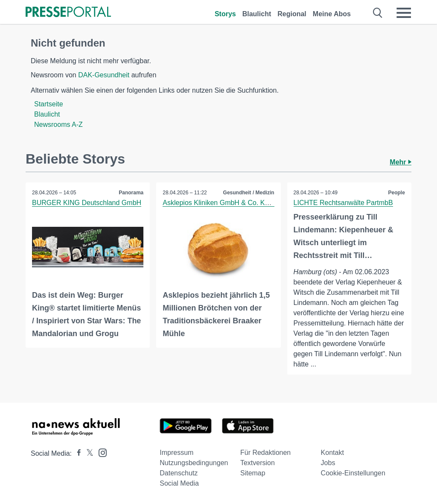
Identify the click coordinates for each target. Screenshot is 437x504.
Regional (292, 14)
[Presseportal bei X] (87, 453)
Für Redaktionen (265, 453)
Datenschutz (179, 473)
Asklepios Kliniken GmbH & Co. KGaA (220, 203)
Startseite (49, 104)
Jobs (328, 463)
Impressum (176, 453)
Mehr (401, 162)
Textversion (258, 463)
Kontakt (332, 453)
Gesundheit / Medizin (249, 193)
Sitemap (253, 473)
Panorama (131, 193)
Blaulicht (257, 14)
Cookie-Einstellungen (353, 473)
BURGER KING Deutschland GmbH (87, 203)
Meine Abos (332, 14)
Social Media (179, 483)
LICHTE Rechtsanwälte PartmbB (343, 203)
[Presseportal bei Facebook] (76, 453)
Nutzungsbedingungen (194, 463)
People (397, 193)
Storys (225, 14)
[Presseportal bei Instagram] (100, 452)
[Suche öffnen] (378, 13)
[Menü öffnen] (404, 13)
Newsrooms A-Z (58, 125)
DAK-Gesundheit (104, 75)
